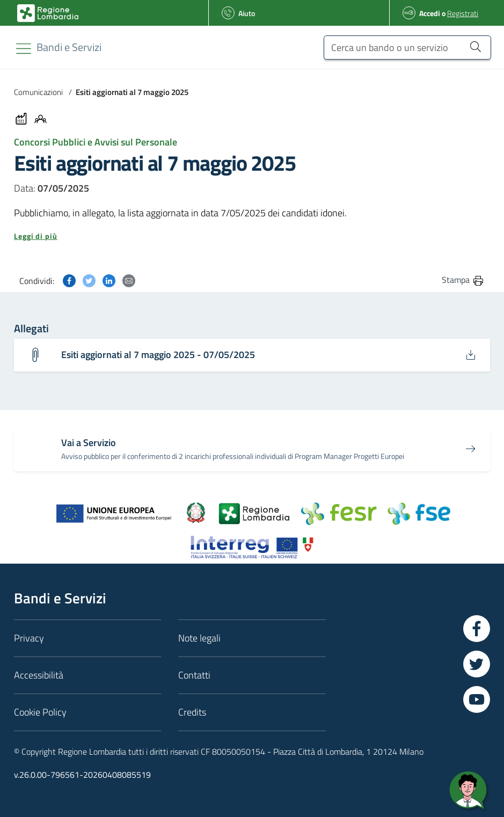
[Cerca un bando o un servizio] (407, 48)
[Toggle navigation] (24, 49)
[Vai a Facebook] (477, 629)
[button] (252, 236)
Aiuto (247, 13)
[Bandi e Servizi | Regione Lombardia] (48, 13)
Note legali (199, 638)
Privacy (29, 638)
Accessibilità (39, 675)
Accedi (430, 13)
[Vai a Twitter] (477, 664)
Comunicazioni (38, 92)
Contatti (194, 675)
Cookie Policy (40, 712)
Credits (192, 712)
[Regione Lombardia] (69, 47)
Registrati (463, 13)
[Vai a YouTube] (477, 699)
